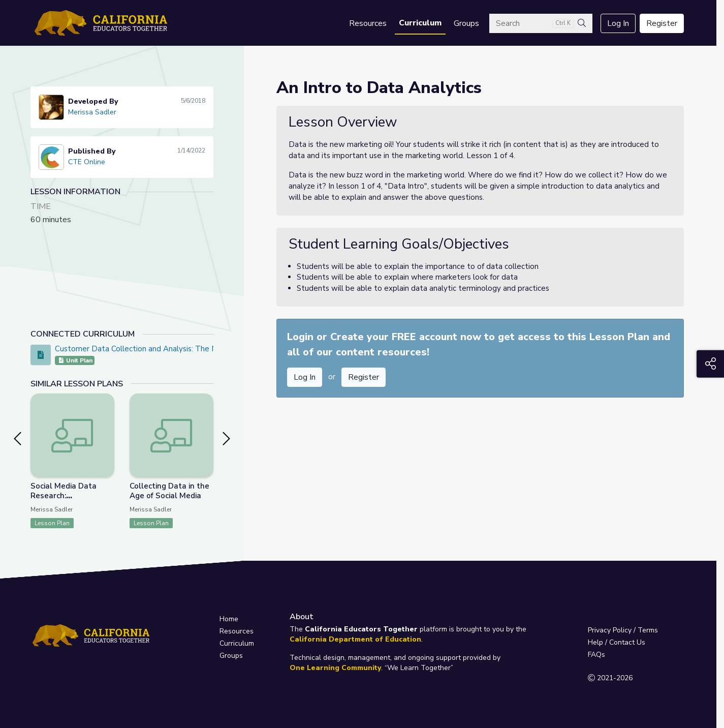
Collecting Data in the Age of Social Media (169, 491)
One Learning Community (335, 668)
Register (662, 23)
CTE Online (87, 162)
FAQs (596, 655)
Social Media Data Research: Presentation (64, 496)
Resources (368, 23)
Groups (466, 23)
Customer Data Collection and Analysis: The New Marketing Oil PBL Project (188, 349)
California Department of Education (355, 639)
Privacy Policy (610, 630)
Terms (648, 630)
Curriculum (420, 23)
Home (229, 619)
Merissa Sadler (92, 112)
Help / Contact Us (617, 642)
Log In (618, 23)
